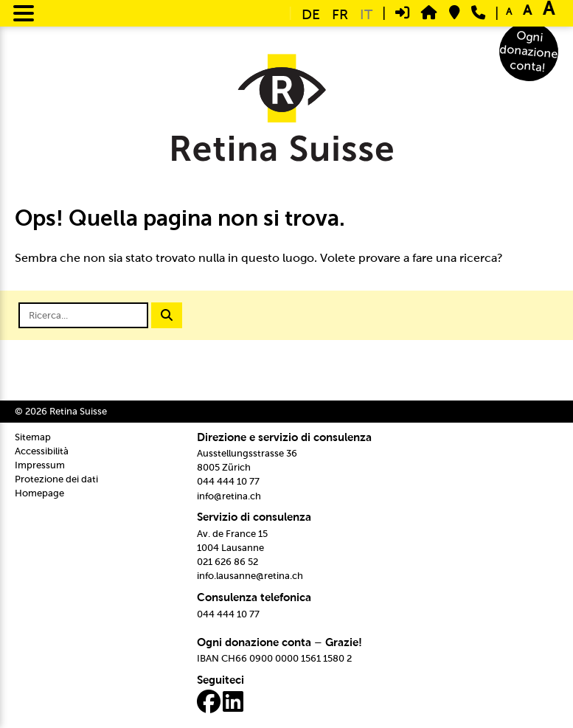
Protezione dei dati (56, 479)
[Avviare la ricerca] (167, 315)
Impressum (40, 465)
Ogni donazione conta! (529, 52)
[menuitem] (311, 14)
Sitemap (33, 437)
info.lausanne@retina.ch (250, 576)
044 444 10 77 (228, 481)
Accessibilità (42, 451)
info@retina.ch (229, 496)
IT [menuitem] (366, 14)
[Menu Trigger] (23, 13)
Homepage (39, 493)
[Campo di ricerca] (83, 315)
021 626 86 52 (228, 562)
